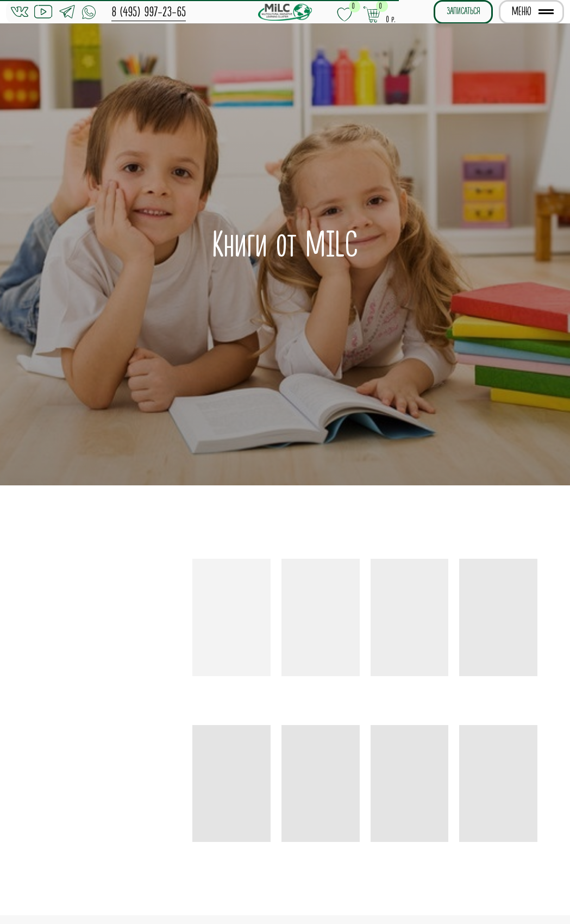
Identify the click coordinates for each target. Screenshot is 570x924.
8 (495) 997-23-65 (149, 12)
